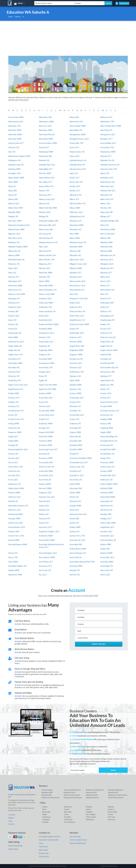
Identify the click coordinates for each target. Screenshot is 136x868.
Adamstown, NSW (108, 152)
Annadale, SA (106, 359)
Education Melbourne (116, 790)
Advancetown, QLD (78, 169)
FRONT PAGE (13, 849)
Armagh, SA (13, 445)
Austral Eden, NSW (47, 540)
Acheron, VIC (14, 147)
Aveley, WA (105, 549)
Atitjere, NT (44, 514)
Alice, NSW (74, 234)
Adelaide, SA (44, 160)
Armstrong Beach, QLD (18, 449)
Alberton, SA (44, 203)
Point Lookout (91, 817)
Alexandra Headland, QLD (19, 225)
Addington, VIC (15, 160)
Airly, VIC (12, 186)
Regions (11, 818)
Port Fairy (111, 817)
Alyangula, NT (14, 298)
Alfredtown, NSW (108, 229)
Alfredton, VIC (76, 229)
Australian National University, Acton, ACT (51, 546)
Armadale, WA (75, 441)
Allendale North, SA (16, 260)
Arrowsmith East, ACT (79, 462)
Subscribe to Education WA (48, 840)
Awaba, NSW (14, 570)
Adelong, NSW (14, 169)
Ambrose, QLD (76, 307)
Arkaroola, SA (75, 436)
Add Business (124, 3)
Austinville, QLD (107, 536)
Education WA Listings (109, 866)
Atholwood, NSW (15, 514)
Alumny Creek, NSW (17, 294)
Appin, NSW (75, 380)
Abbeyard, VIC (106, 117)
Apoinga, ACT (106, 376)
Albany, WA (13, 199)
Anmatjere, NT (14, 359)
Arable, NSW (14, 393)
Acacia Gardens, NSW (48, 143)
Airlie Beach (68, 819)
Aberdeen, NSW (46, 130)
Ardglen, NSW (106, 419)
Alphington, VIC (15, 281)
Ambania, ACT (14, 303)
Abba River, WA (45, 117)
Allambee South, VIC (78, 242)
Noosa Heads (112, 812)
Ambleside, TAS (45, 307)
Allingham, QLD (107, 264)
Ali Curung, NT (45, 234)
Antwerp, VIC (14, 376)
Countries (12, 815)
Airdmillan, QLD (107, 178)
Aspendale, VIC (107, 501)
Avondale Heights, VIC (18, 566)
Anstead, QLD (75, 367)
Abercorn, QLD (45, 126)
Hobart (88, 809)
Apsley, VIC (105, 389)
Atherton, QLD (15, 510)
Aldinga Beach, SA (77, 216)
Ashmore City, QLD (47, 497)
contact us (57, 837)
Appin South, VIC (107, 380)
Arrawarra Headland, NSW (81, 458)
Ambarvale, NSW (46, 303)
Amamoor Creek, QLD (79, 298)
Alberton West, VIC (78, 203)
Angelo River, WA (77, 346)
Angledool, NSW (76, 350)
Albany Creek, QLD (47, 199)
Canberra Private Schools (50, 798)
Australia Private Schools (73, 798)
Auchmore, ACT (46, 527)
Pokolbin (45, 822)
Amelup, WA (13, 311)
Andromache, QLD (16, 342)
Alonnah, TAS (44, 277)
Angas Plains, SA (107, 342)
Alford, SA (104, 225)
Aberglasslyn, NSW (78, 134)
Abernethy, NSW (46, 139)
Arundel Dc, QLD (77, 475)
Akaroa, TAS (44, 190)
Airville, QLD (75, 186)
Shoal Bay (68, 817)
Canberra (111, 809)
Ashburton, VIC (15, 484)
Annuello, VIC (14, 367)
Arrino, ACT (13, 462)
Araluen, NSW (75, 393)
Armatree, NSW (45, 445)
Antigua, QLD (45, 372)
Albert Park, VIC (107, 199)
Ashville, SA (13, 501)
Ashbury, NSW (45, 484)
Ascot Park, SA (45, 480)
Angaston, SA (44, 346)
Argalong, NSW (107, 428)
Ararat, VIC (44, 402)
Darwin (67, 809)
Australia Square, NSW (18, 544)
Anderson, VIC (106, 333)
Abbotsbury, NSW (46, 121)
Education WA (46, 795)
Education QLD (91, 792)
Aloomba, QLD (76, 277)
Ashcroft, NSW (45, 488)
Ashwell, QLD (45, 501)
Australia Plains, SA (108, 540)
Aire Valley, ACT (46, 182)
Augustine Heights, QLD (49, 531)
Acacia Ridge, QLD (108, 143)
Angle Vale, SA (14, 350)
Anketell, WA (106, 354)
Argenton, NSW (15, 432)
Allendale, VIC (75, 255)
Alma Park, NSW (46, 273)
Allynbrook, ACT (107, 268)
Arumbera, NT (76, 471)
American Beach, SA (47, 311)
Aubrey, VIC (44, 523)
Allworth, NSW (76, 268)
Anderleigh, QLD (77, 333)
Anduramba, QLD (46, 342)
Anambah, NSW (45, 329)
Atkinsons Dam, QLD (78, 514)
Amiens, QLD (14, 316)
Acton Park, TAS (107, 147)
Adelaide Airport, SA (78, 160)
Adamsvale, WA (45, 156)
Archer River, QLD (47, 415)
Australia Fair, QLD (77, 540)
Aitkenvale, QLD (107, 186)
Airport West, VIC (46, 186)
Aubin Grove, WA (15, 523)
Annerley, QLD (76, 363)
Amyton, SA (13, 324)
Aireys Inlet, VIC (76, 182)
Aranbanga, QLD (77, 398)
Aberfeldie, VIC (76, 130)
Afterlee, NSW (45, 173)
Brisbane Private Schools (95, 790)
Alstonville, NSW (46, 285)
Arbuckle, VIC (75, 406)
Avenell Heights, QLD (48, 553)
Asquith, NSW (75, 506)
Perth (44, 809)
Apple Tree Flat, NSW (48, 385)
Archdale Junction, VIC (110, 411)
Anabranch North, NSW (49, 324)
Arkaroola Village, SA (109, 436)
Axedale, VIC (75, 570)
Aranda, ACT (106, 398)
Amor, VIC (12, 320)
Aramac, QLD (106, 393)
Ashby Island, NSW (16, 488)
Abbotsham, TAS (107, 121)
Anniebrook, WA (107, 363)
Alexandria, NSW (77, 225)
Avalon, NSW (106, 544)
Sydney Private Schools (72, 795)
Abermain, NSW (15, 139)
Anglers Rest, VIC (16, 354)
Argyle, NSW (106, 432)
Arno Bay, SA (44, 454)
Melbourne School (92, 798)
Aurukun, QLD (106, 531)
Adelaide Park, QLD (47, 165)
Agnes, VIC (105, 173)
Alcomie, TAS (106, 208)
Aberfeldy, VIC (106, 130)
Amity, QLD (44, 316)
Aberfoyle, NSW (15, 134)
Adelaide (111, 807)
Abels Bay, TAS (14, 126)
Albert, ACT (75, 199)
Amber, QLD (75, 303)
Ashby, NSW (75, 484)
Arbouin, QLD (45, 406)
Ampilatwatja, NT (108, 320)
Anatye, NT (74, 329)
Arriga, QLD (105, 458)
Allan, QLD (43, 247)
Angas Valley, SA (15, 346)
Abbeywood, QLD (16, 121)
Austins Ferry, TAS (77, 536)
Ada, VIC (12, 152)
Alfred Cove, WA (46, 229)
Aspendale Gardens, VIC (18, 506)
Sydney (45, 807)
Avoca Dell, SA (75, 557)
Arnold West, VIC (108, 454)
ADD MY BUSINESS (15, 846)
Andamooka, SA (15, 333)
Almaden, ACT (76, 273)
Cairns (66, 814)
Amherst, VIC (106, 311)
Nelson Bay (46, 812)
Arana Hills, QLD (46, 398)
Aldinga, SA (44, 216)
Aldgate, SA (13, 216)
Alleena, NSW (14, 255)
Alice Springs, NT (46, 238)
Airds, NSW (13, 182)
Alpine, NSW (44, 281)
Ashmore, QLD (14, 497)
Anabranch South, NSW (79, 324)
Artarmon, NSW (107, 462)
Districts (11, 824)
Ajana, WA (13, 190)
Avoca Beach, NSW (47, 557)
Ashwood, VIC (75, 501)
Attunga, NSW (14, 518)
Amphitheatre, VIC (77, 320)
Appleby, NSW (76, 385)
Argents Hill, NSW (46, 432)
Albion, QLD (105, 203)
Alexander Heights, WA (49, 221)
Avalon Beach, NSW (78, 549)
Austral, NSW (14, 540)
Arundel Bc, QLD (46, 475)
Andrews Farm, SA (108, 337)
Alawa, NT (13, 195)
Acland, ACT (44, 147)
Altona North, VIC (77, 290)
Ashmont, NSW (107, 493)
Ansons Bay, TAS (46, 367)
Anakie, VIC (105, 324)
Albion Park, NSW (16, 208)
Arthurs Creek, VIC (47, 467)
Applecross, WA (107, 385)
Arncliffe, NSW (76, 449)
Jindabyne (89, 812)
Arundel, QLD (14, 475)
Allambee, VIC (14, 242)
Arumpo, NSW (106, 471)
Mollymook (90, 819)
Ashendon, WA (76, 488)
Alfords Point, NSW (16, 229)
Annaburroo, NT (76, 359)
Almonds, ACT (106, 273)
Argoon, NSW (75, 432)
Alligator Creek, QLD (78, 264)
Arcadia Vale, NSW (47, 411)
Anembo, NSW (76, 342)
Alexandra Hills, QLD (47, 225)
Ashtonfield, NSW (108, 497)
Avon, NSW (13, 562)
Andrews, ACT (76, 337)
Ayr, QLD (43, 575)
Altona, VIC (105, 285)
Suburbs (18, 17)
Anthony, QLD (14, 372)
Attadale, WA (106, 514)
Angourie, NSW (76, 354)
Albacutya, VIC (76, 195)
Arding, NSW (14, 424)
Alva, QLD (74, 294)
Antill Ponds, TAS (77, 372)
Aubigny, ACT (106, 518)
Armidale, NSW (76, 445)
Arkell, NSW (13, 441)
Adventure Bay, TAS (109, 169)
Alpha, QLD (105, 277)
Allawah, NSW (106, 251)
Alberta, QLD (14, 203)
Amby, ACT (105, 307)
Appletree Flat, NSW (47, 389)
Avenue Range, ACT (78, 553)
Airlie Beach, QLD (108, 182)
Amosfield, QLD (45, 320)
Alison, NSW (75, 238)
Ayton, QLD (105, 575)
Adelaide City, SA (107, 160)
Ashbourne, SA (106, 480)
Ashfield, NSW (106, 488)
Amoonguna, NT (107, 316)
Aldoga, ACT (106, 216)
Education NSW (47, 792)
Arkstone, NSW (45, 441)
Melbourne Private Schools (118, 795)
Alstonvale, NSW (15, 285)
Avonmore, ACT (45, 566)
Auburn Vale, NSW (108, 523)
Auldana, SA (74, 531)
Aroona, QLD (14, 458)
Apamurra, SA (75, 376)
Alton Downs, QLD (77, 285)
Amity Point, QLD (77, 316)
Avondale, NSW (107, 562)
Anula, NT (43, 376)
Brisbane (89, 807)
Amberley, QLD (15, 307)
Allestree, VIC (14, 264)
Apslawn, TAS (75, 389)
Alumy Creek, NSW (47, 294)
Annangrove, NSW (47, 363)
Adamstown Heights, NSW (19, 156)
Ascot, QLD (13, 480)
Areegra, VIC (44, 428)
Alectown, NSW (15, 221)
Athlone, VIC (44, 510)
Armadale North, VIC (109, 441)
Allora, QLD (13, 268)
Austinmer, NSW (46, 536)
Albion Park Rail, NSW (48, 208)
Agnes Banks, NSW (16, 178)
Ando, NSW (13, 337)
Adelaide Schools (92, 795)
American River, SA (77, 311)
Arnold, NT (74, 454)
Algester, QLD (14, 234)
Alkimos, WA (105, 238)
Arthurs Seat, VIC (108, 467)
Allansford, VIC (45, 251)
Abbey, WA (74, 117)
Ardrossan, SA (14, 428)
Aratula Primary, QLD (109, 402)
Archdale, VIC (75, 411)
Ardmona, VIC (75, 424)
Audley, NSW (75, 527)
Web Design (43, 850)
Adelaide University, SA (110, 165)
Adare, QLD (75, 156)
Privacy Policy (44, 856)
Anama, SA (13, 329)
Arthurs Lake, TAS (77, 467)
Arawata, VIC (14, 406)
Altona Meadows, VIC (48, 290)
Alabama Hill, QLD (108, 190)
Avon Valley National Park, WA (82, 562)
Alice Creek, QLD (107, 234)
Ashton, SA (74, 497)
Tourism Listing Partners (72, 790)
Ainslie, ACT (75, 178)
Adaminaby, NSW (46, 152)
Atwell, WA (74, 518)
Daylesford (46, 817)
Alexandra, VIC (76, 221)
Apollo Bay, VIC (15, 380)
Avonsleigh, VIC (107, 566)
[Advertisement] (68, 37)
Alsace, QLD (105, 281)
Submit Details (99, 644)
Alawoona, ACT (45, 195)
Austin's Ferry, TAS (16, 536)
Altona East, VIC (15, 290)
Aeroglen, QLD (15, 173)
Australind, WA (76, 544)
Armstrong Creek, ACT (48, 449)
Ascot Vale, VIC (76, 480)
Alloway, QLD (45, 268)
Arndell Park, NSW (108, 449)
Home (10, 17)
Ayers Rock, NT (107, 570)
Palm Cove (112, 819)
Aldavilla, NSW (14, 212)
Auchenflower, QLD (17, 527)
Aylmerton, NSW (15, 575)
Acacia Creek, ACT (16, 143)
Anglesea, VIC (45, 354)
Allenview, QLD (107, 260)
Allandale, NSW (76, 247)
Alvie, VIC (104, 294)
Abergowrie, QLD (108, 134)
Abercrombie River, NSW (111, 126)
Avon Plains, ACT (46, 562)
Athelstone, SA (106, 506)
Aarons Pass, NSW (16, 117)
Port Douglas (91, 814)
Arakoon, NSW (45, 393)
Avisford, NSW (106, 553)
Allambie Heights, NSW (18, 247)
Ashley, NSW (75, 493)
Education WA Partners (78, 843)
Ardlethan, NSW (46, 424)
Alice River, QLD (15, 238)
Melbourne (68, 807)
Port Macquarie (70, 822)
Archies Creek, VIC (16, 419)
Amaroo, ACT (106, 298)
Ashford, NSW (14, 493)
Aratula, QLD (75, 402)
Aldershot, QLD (76, 212)
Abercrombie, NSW (78, 126)
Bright (45, 814)
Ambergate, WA (107, 303)
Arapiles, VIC (14, 402)
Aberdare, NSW (15, 130)
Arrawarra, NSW (46, 458)
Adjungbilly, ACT (46, 169)
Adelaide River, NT (77, 165)
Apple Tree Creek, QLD (18, 385)
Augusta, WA (14, 531)
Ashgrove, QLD (45, 493)
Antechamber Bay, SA (109, 367)
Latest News (43, 846)
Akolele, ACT (75, 190)
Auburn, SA (74, 523)
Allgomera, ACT (45, 264)
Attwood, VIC (45, 518)
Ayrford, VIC (75, 575)
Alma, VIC (12, 273)
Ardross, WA (106, 424)
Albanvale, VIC (106, 195)
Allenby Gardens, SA (47, 255)
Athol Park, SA (106, 510)
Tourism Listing (47, 790)
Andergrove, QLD (46, 333)
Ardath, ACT (44, 419)
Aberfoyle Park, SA (47, 134)
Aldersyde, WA (106, 212)
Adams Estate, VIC (77, 152)
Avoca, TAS (13, 557)
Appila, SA (43, 380)
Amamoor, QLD (45, 298)
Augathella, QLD (107, 527)
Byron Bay (68, 812)
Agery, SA (74, 173)
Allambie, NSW (106, 242)
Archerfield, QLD (77, 415)
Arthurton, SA (14, 471)
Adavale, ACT (106, 156)
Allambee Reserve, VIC (48, 242)
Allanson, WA (75, 251)
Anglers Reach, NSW (109, 350)
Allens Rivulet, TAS (47, 260)
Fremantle (46, 819)
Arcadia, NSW (106, 406)
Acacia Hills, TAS (76, 143)
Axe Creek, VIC (45, 570)
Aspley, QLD (44, 506)
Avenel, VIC (13, 553)
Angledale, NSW (46, 350)
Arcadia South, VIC (16, 411)
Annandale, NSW (15, 363)
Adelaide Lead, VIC (16, 165)
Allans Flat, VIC (15, 251)
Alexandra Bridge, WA (109, 221)
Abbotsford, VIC (76, 121)
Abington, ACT (106, 139)
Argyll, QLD (13, 436)
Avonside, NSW (76, 566)
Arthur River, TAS (16, 467)
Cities (10, 821)
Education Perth (69, 792)
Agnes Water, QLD (47, 178)
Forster (110, 814)
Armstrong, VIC (107, 445)
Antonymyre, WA (107, 372)
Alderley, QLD (45, 212)
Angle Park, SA (106, 346)
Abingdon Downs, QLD (79, 139)
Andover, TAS (45, 337)
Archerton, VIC (107, 415)
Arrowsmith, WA (46, 462)
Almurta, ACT (14, 277)
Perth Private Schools (116, 798)
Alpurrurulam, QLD (78, 281)
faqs (47, 853)
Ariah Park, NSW (46, 436)
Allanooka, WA (106, 247)
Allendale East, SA (108, 255)
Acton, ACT (74, 147)
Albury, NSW (75, 208)
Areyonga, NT (75, 428)
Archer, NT (13, 415)
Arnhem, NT (13, 454)
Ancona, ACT (106, 329)
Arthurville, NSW (46, 471)
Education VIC (113, 792)
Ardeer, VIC (74, 419)
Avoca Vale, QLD (107, 557)
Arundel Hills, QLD (108, 475)
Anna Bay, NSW (45, 359)
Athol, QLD (74, 510)
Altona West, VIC (107, 290)
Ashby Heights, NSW (109, 484)
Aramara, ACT (14, 398)
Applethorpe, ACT (16, 389)
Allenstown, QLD (77, 260)
